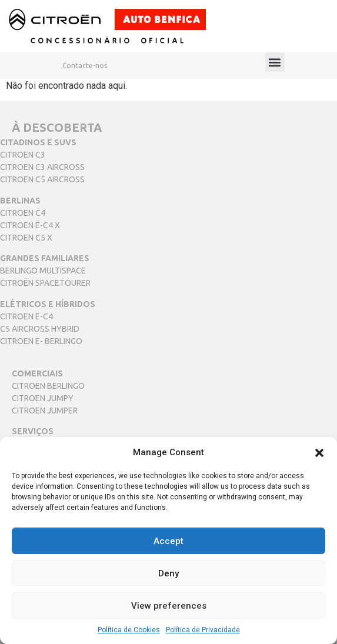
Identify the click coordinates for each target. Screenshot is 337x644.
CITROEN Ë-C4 (26, 316)
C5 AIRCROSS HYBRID (40, 329)
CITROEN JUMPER (45, 411)
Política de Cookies (129, 630)
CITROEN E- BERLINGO (41, 341)
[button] (319, 452)
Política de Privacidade (203, 630)
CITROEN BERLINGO (48, 386)
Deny (168, 573)
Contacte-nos (85, 66)
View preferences (169, 606)
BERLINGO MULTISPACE (43, 271)
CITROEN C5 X (26, 238)
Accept (168, 541)
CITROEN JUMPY (43, 398)
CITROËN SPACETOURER (45, 283)
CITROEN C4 (23, 213)
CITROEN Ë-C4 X (30, 225)
